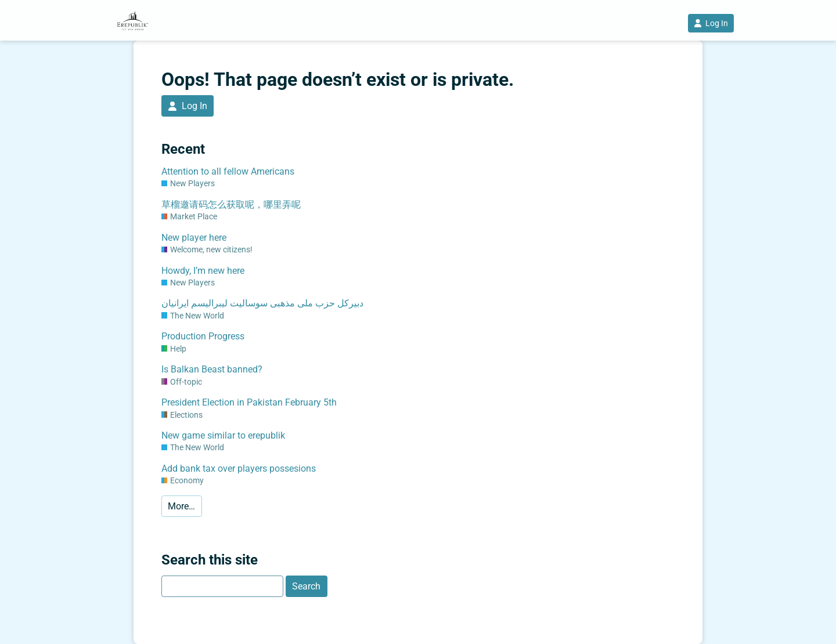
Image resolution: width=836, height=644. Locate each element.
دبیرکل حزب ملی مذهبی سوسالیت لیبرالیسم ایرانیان (262, 303)
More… (181, 506)
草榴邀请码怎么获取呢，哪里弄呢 (231, 205)
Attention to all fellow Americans (228, 171)
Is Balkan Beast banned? (212, 369)
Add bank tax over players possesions (239, 468)
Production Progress (203, 336)
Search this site (210, 560)
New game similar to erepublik (223, 435)
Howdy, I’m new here (203, 271)
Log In (711, 23)
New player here (194, 238)
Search (306, 586)
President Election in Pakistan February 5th (249, 402)
